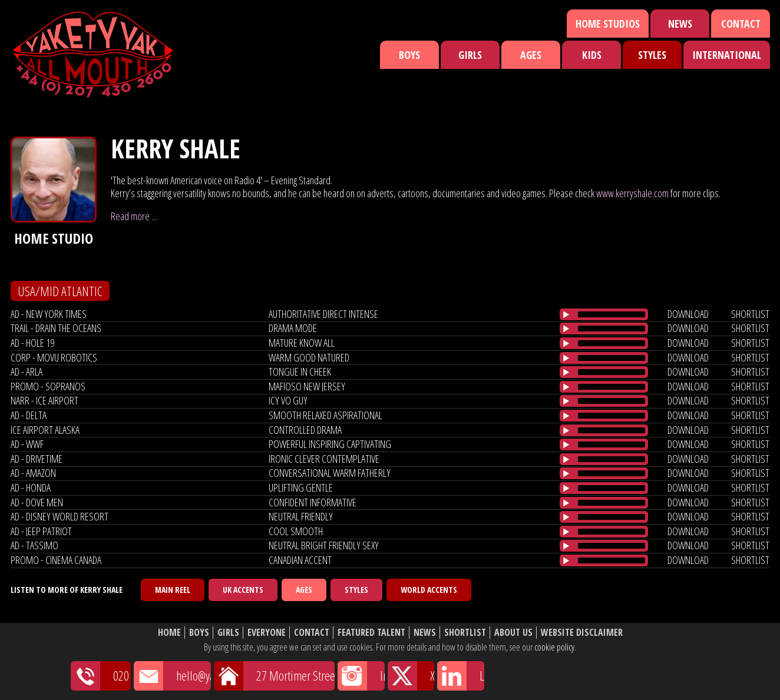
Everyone (267, 633)
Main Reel (173, 590)
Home (169, 633)
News (680, 24)
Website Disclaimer (582, 633)
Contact (741, 24)
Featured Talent (371, 633)
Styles (652, 55)
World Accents (429, 590)
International (727, 55)
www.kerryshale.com (632, 193)
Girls (470, 55)
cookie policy (554, 647)
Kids (592, 55)
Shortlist (465, 633)
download (688, 314)
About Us (513, 633)
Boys (409, 55)
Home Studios (608, 24)
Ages (531, 55)
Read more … (134, 216)
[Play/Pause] (566, 314)
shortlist (750, 314)
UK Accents (243, 590)
